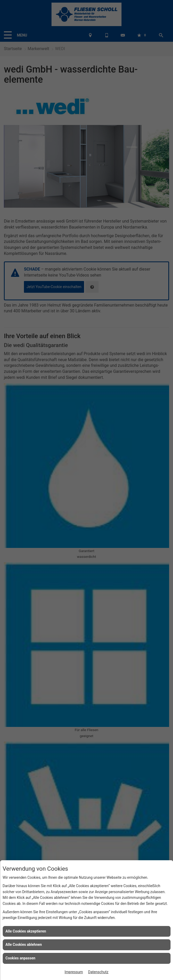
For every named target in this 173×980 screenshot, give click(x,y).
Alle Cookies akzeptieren (26, 931)
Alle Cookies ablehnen (24, 945)
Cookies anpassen (20, 958)
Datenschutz (98, 972)
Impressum (74, 972)
